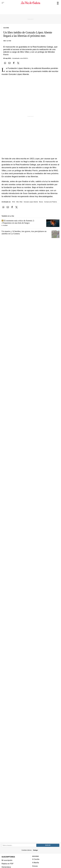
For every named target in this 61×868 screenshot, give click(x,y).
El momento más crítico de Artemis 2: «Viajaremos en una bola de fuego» (18, 222)
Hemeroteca (6, 867)
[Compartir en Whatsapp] (5, 63)
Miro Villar (19, 202)
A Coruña (36, 859)
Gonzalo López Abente (31, 202)
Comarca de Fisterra (50, 202)
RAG (14, 202)
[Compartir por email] (9, 63)
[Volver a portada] (30, 3)
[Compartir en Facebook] (14, 63)
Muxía (41, 202)
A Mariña (36, 863)
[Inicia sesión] (57, 3)
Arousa (35, 866)
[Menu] (3, 3)
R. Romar (5, 225)
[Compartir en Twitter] (18, 63)
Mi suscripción (7, 860)
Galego (35, 850)
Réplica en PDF (8, 863)
